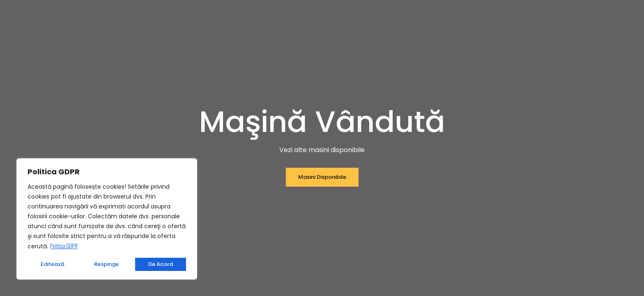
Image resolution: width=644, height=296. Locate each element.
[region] (107, 219)
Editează (53, 264)
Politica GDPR (64, 246)
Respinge (106, 264)
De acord (161, 264)
